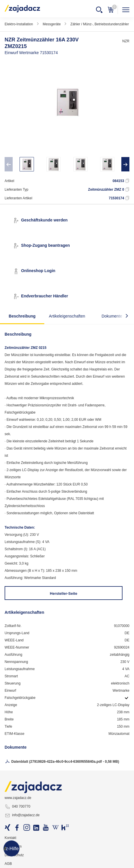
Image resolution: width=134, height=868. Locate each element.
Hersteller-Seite (63, 593)
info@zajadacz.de (22, 815)
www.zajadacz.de (18, 798)
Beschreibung (22, 316)
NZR (126, 41)
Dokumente (112, 316)
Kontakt (10, 838)
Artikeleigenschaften (67, 316)
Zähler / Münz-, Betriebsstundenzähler (100, 24)
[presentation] (9, 164)
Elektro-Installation (19, 24)
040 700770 (17, 807)
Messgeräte (52, 24)
